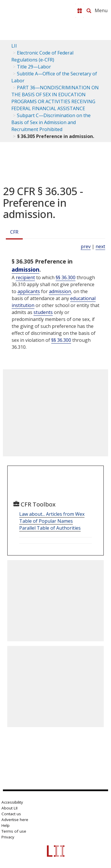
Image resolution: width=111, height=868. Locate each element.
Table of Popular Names (46, 521)
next (100, 246)
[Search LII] (89, 11)
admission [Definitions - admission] (25, 269)
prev (86, 246)
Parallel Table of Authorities (50, 528)
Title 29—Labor (34, 67)
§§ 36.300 (66, 277)
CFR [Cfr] (14, 232)
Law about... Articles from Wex (52, 514)
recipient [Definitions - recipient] (25, 277)
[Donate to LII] (80, 11)
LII (14, 46)
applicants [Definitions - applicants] (29, 291)
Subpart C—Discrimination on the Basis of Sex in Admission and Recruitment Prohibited (51, 122)
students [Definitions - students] (43, 312)
